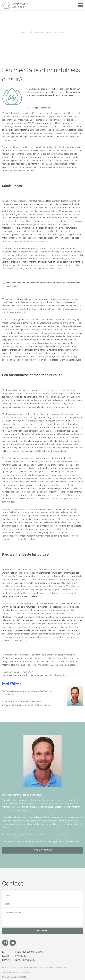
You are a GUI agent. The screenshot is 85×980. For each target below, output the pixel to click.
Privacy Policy (43, 967)
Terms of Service (57, 967)
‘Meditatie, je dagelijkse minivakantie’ (33, 665)
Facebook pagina (42, 705)
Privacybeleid (25, 973)
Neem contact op (43, 850)
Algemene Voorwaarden (10, 973)
